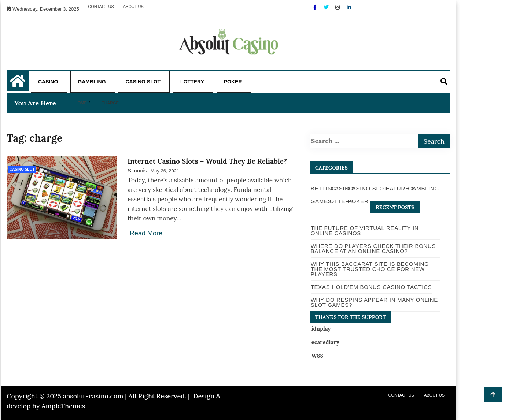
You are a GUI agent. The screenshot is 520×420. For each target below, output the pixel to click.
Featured (398, 188)
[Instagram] (338, 7)
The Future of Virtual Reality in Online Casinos (365, 231)
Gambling (92, 82)
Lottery (192, 82)
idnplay (321, 329)
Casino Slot (143, 82)
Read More (146, 233)
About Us (133, 7)
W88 (317, 356)
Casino (48, 82)
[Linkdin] (349, 7)
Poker (233, 82)
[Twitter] (327, 7)
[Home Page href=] (18, 85)
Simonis (137, 170)
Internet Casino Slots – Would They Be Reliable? (207, 161)
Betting (324, 188)
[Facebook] (316, 7)
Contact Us (101, 7)
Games (321, 201)
